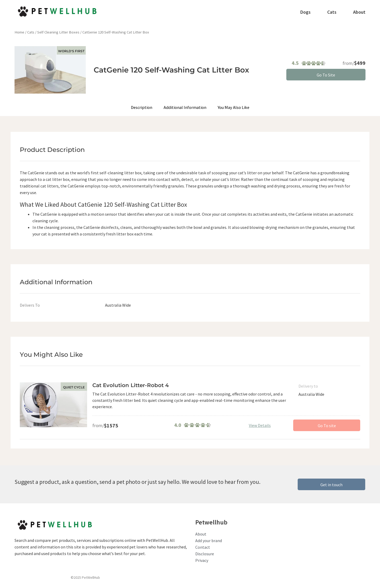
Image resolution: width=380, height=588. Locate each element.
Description (142, 107)
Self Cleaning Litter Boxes (58, 32)
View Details (260, 425)
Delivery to (308, 386)
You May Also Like (233, 107)
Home (19, 32)
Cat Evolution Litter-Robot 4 (131, 385)
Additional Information (185, 107)
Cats (31, 32)
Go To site (327, 426)
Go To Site (326, 75)
